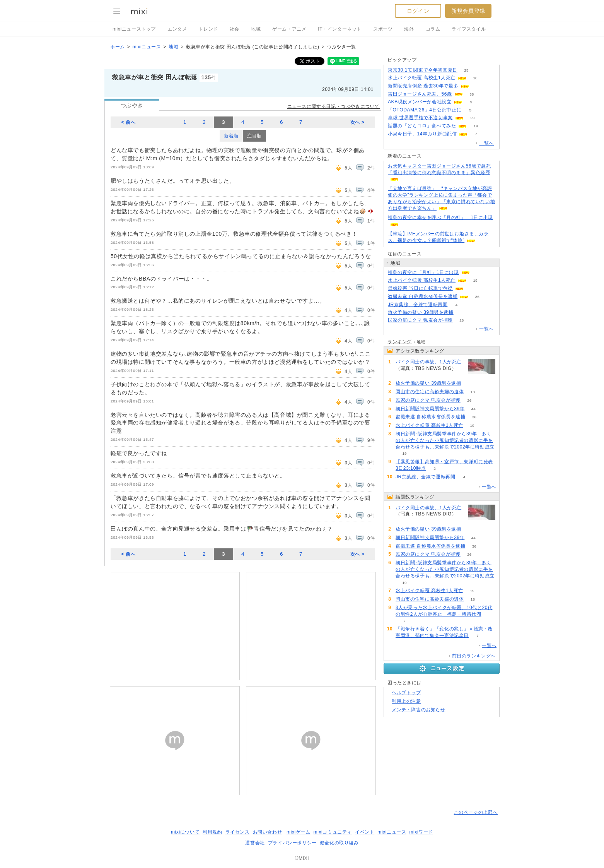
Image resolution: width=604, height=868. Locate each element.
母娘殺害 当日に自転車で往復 (420, 288)
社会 (235, 29)
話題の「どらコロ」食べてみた (422, 126)
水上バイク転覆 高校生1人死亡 (422, 78)
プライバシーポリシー (292, 843)
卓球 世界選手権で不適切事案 (420, 118)
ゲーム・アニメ (289, 29)
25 (466, 70)
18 (475, 78)
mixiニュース (147, 47)
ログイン (418, 11)
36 (477, 297)
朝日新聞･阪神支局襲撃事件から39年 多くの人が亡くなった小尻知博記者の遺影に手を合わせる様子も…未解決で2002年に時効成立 (445, 440)
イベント (365, 832)
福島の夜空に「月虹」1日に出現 (423, 272)
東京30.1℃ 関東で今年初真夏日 (423, 70)
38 (472, 94)
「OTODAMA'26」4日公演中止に (425, 110)
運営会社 (255, 843)
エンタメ (177, 29)
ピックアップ (402, 60)
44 (473, 409)
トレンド (208, 29)
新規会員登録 (468, 11)
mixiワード (421, 832)
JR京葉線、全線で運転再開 (418, 305)
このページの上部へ (476, 812)
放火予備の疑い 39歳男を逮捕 (421, 312)
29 (472, 118)
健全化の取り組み (339, 843)
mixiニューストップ (134, 29)
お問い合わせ (268, 832)
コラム (433, 29)
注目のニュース (404, 254)
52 (478, 86)
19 (476, 126)
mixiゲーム (299, 832)
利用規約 (212, 832)
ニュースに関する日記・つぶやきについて (334, 106)
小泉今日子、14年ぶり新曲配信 (422, 134)
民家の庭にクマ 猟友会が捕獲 (420, 320)
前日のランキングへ (474, 656)
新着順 (231, 136)
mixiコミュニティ (333, 832)
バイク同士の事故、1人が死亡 (429, 362)
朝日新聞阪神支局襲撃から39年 (430, 409)
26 (462, 320)
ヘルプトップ (406, 693)
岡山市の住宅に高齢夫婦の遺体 (430, 392)
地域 (256, 29)
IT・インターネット (340, 29)
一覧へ (486, 143)
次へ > (357, 122)
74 (462, 312)
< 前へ (129, 122)
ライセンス (238, 832)
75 (404, 375)
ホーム (118, 47)
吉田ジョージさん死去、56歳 (420, 94)
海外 (409, 29)
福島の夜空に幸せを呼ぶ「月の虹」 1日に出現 (440, 217)
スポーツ (383, 29)
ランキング (400, 342)
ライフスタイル (469, 29)
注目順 (254, 136)
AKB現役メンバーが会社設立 (420, 102)
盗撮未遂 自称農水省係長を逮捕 (423, 296)
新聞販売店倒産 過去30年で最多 (423, 86)
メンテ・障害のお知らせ (419, 710)
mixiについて (185, 832)
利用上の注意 (406, 701)
